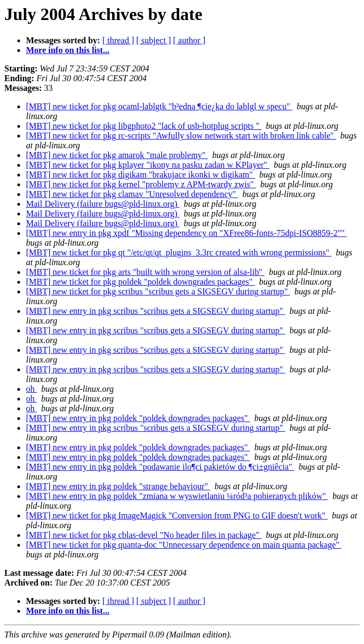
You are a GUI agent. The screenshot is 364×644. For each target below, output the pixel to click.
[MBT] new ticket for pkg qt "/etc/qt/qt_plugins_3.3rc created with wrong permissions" (179, 252)
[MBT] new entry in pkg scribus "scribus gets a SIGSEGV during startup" (156, 311)
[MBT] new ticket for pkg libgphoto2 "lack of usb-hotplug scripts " (144, 126)
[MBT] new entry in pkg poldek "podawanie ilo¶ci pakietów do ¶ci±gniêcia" (160, 467)
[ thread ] (118, 40)
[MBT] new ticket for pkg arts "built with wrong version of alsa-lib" (145, 272)
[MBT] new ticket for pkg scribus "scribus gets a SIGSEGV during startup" (158, 291)
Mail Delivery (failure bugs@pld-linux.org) (103, 204)
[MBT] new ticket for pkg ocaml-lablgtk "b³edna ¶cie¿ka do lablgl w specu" (159, 106)
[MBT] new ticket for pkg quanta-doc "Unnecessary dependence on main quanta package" (184, 545)
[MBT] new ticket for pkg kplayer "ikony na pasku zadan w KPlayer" (148, 165)
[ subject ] (154, 40)
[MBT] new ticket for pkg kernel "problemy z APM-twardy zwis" (141, 184)
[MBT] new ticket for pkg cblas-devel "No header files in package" (144, 535)
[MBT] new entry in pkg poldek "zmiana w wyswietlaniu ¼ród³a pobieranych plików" (177, 496)
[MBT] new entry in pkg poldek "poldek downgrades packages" (138, 418)
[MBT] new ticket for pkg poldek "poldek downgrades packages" (140, 282)
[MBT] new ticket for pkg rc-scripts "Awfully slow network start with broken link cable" (181, 136)
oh (31, 389)
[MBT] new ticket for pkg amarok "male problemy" (117, 155)
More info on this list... (68, 50)
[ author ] (190, 40)
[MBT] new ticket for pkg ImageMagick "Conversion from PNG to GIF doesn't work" (177, 515)
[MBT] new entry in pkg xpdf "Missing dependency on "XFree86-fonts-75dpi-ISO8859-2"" (186, 233)
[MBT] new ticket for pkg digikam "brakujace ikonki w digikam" (141, 175)
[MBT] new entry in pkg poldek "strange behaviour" (118, 486)
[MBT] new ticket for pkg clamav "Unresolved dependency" (132, 194)
